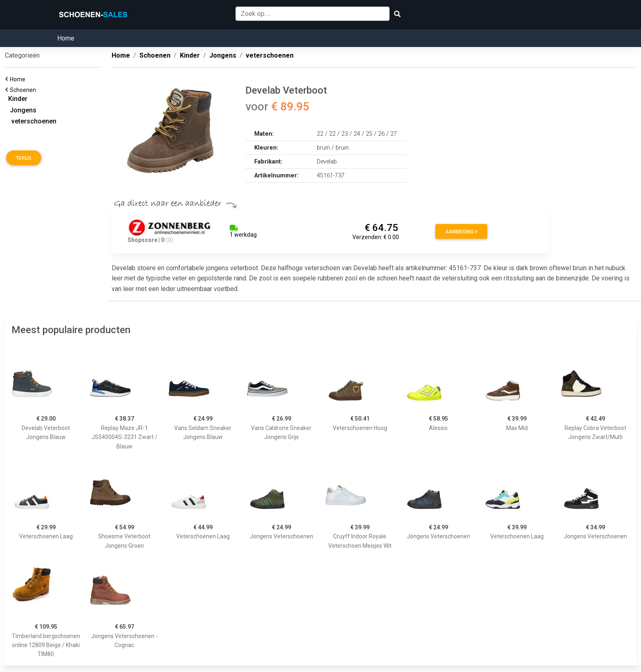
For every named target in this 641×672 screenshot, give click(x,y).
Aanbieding (461, 232)
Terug (24, 158)
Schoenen (24, 90)
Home (66, 38)
